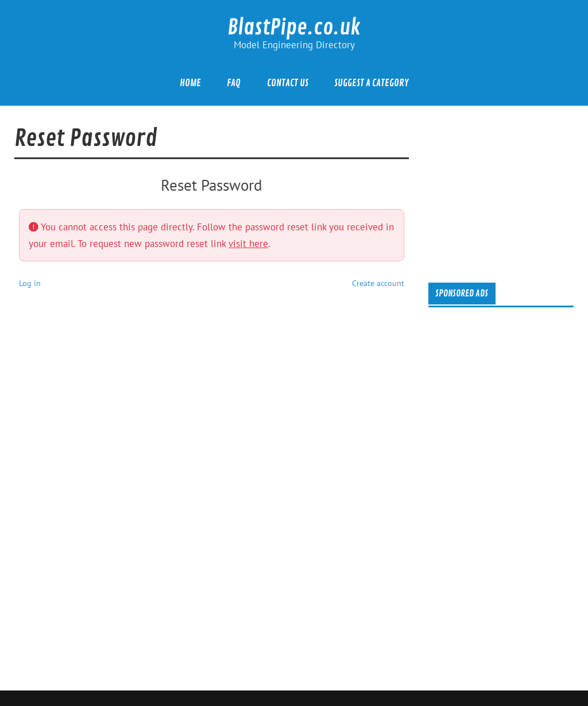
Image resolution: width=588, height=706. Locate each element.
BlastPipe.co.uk (294, 28)
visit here (248, 244)
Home (190, 83)
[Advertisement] (510, 192)
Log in (30, 283)
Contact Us (288, 83)
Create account (378, 283)
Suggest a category (371, 83)
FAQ (234, 83)
